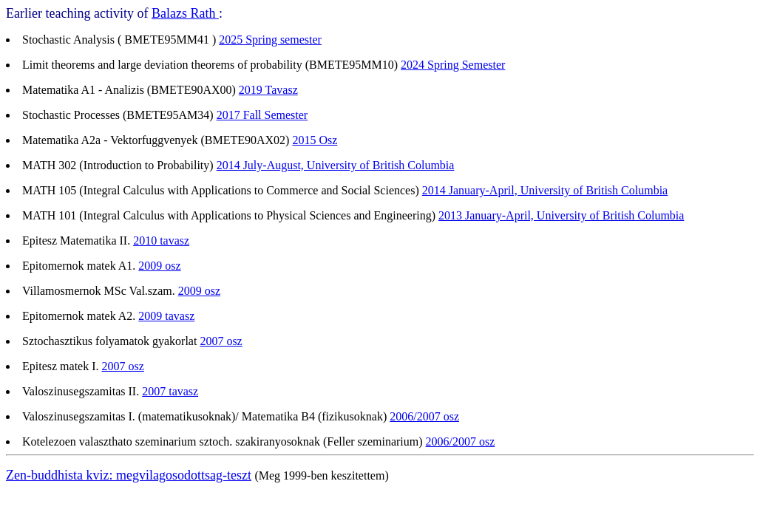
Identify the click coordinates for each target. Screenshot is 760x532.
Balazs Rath (185, 13)
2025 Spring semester (270, 40)
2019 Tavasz (268, 90)
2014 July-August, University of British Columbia (336, 165)
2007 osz (221, 341)
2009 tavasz (166, 316)
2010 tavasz (161, 241)
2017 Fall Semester (262, 115)
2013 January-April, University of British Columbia (561, 215)
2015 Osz (315, 140)
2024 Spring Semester (453, 65)
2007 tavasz (170, 391)
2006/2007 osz (424, 416)
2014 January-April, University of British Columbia (545, 190)
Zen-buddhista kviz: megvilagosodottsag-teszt (129, 475)
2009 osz (159, 266)
